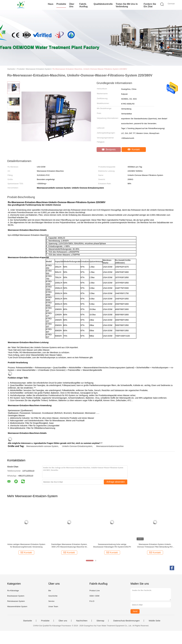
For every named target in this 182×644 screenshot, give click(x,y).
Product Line (95, 591)
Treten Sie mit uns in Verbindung (127, 5)
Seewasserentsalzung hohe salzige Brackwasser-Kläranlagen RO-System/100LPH (112, 546)
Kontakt (134, 149)
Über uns (72, 5)
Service (51, 601)
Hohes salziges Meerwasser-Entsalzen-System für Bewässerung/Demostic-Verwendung (26, 546)
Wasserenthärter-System (17, 606)
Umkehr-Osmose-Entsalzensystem (77, 446)
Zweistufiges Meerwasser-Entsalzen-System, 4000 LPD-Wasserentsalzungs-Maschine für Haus (69, 546)
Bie (50, 591)
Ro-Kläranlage (13, 591)
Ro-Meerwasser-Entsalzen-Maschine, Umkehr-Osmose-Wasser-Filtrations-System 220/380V (90, 69)
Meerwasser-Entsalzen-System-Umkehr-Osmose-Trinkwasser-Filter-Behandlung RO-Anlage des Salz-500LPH (155, 546)
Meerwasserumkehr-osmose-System (42, 446)
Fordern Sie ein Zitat (150, 5)
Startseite (27, 621)
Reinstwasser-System (16, 601)
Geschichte (53, 596)
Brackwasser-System (16, 596)
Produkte (61, 4)
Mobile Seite (155, 621)
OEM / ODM (94, 596)
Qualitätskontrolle (103, 4)
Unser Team (53, 606)
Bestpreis (109, 149)
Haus (51, 4)
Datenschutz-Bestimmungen (126, 621)
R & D (92, 601)
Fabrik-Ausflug (83, 5)
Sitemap (100, 621)
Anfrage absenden (116, 482)
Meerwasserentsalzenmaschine (110, 446)
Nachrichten (82, 621)
